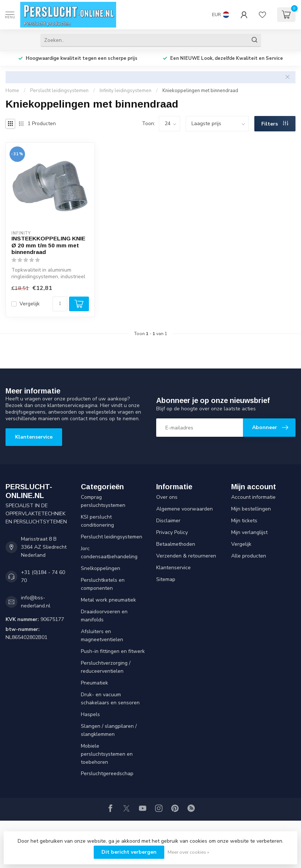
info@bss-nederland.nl (36, 602)
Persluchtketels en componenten (103, 584)
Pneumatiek (94, 683)
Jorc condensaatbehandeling (109, 553)
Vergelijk (30, 304)
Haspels (90, 714)
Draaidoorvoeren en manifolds (104, 616)
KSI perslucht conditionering (97, 521)
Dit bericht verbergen (129, 852)
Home (12, 91)
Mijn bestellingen (251, 509)
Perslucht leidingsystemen (59, 91)
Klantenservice (34, 437)
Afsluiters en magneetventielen (102, 635)
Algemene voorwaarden (184, 509)
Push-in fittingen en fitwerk (113, 651)
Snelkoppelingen (101, 568)
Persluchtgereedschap (107, 773)
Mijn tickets (244, 521)
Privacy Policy (172, 532)
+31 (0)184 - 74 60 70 (43, 576)
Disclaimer (168, 521)
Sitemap (166, 579)
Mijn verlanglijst (249, 532)
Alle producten (249, 556)
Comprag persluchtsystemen (103, 501)
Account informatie (253, 497)
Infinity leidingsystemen (126, 91)
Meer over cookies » (188, 852)
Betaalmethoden (176, 544)
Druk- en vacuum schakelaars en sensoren (110, 699)
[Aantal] (60, 304)
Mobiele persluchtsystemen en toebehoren (107, 754)
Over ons (167, 497)
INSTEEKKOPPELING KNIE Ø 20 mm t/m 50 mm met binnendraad (48, 245)
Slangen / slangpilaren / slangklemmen (109, 730)
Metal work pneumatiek (108, 600)
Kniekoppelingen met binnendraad (200, 91)
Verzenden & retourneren (186, 556)
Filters (275, 124)
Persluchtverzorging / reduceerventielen (106, 667)
